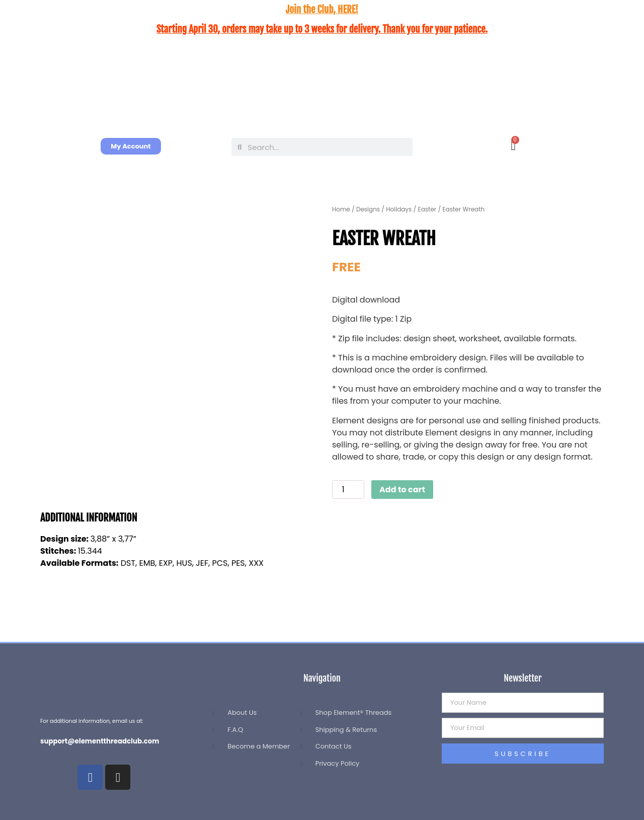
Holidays (399, 209)
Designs (368, 209)
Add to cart (402, 490)
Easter (427, 209)
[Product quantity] (348, 490)
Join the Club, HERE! (322, 10)
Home (341, 209)
